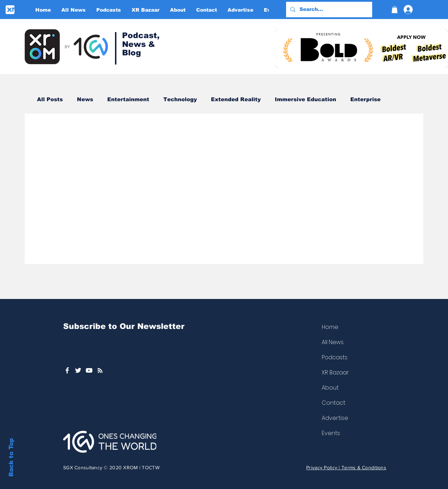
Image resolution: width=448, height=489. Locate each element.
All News (333, 342)
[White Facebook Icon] (67, 370)
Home (330, 327)
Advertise (335, 418)
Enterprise (365, 99)
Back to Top (11, 457)
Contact (334, 403)
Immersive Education (305, 99)
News (85, 99)
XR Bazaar (335, 372)
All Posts (50, 99)
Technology (180, 99)
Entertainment (128, 99)
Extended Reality (236, 99)
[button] (395, 10)
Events (331, 433)
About (330, 388)
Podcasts (335, 357)
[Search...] (328, 10)
